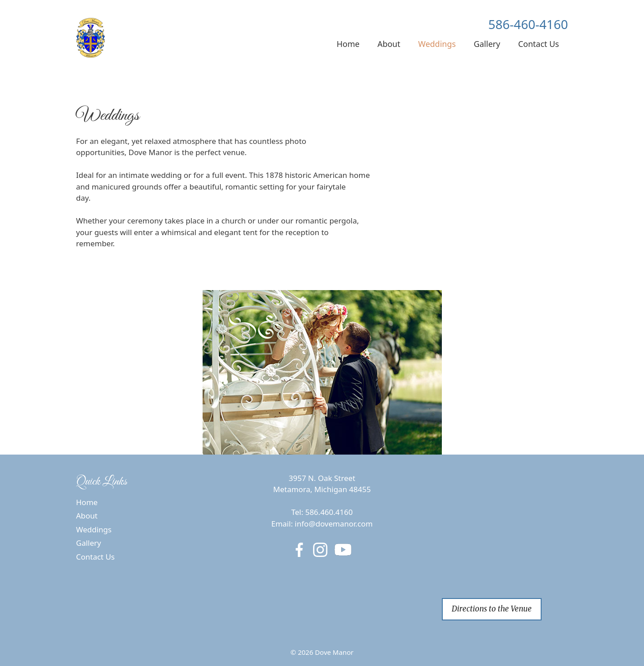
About (389, 44)
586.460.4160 (329, 512)
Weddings (437, 44)
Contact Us (538, 44)
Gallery (487, 44)
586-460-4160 (528, 24)
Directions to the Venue (492, 609)
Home (348, 44)
